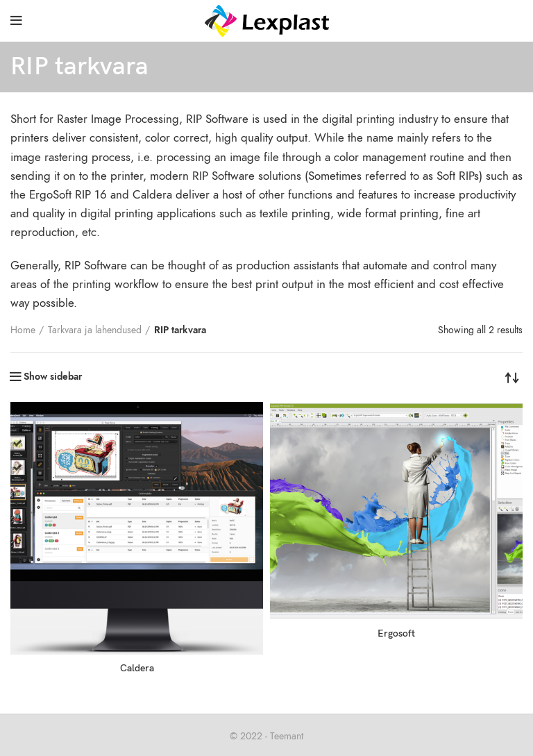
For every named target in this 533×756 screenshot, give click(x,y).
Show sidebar (53, 377)
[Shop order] (512, 377)
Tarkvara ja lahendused (95, 330)
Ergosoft (396, 633)
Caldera (137, 668)
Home (23, 330)
